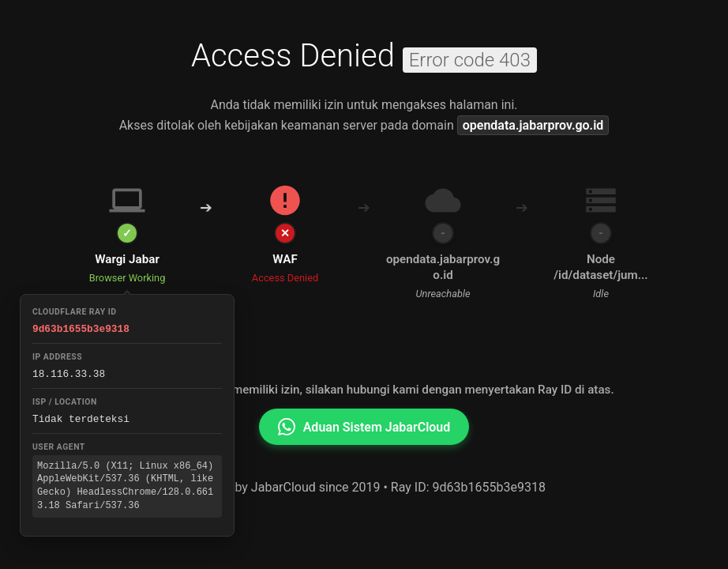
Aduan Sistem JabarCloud (364, 427)
